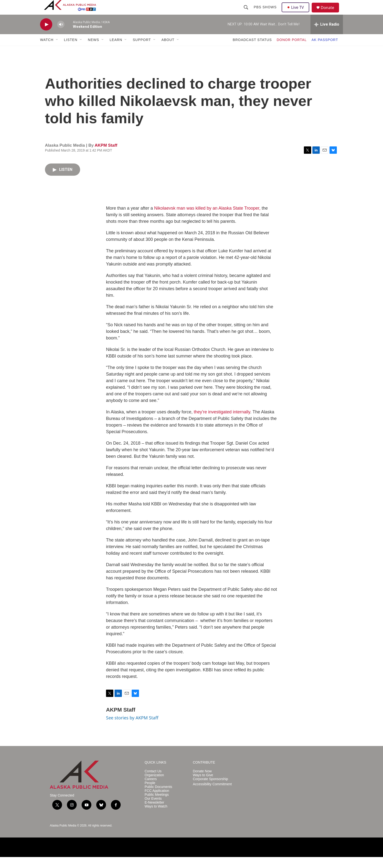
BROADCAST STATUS (252, 51)
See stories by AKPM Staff (132, 729)
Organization (154, 786)
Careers (151, 790)
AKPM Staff (106, 156)
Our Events (153, 810)
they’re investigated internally (222, 423)
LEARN (116, 51)
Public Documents (158, 798)
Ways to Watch (156, 817)
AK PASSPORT (325, 51)
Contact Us (153, 782)
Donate (330, 13)
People (150, 794)
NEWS (94, 51)
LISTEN (71, 51)
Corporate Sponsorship (211, 790)
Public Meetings (157, 806)
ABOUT (168, 51)
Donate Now (202, 782)
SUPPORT (142, 51)
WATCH (47, 51)
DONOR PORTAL (292, 51)
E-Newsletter (154, 813)
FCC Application (157, 802)
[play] (46, 36)
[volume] (61, 36)
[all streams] (327, 35)
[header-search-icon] (246, 13)
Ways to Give (203, 786)
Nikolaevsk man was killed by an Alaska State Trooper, (207, 219)
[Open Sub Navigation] (57, 51)
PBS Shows (266, 13)
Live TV (297, 13)
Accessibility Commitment (212, 795)
